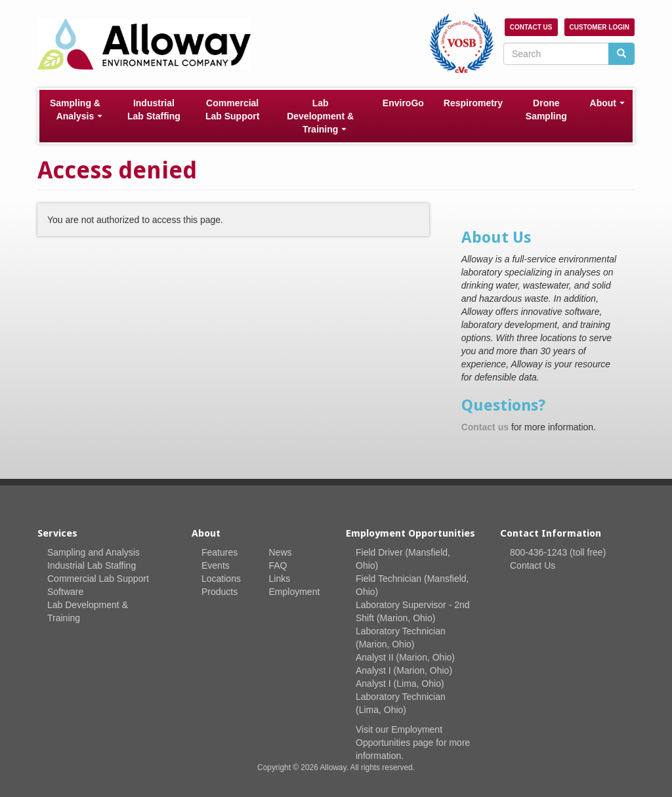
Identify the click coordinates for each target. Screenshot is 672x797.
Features (220, 552)
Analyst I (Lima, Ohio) (400, 684)
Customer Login (599, 27)
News (281, 552)
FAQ (278, 565)
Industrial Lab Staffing (154, 110)
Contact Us (531, 27)
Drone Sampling (546, 110)
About (607, 103)
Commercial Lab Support (232, 110)
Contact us (485, 427)
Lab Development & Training (320, 116)
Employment (295, 592)
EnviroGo (403, 103)
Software (65, 592)
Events (216, 565)
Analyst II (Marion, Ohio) (405, 657)
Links (280, 579)
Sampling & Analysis (76, 110)
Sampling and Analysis (94, 552)
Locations (221, 579)
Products (220, 592)
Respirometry (473, 103)
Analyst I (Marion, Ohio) (404, 670)
